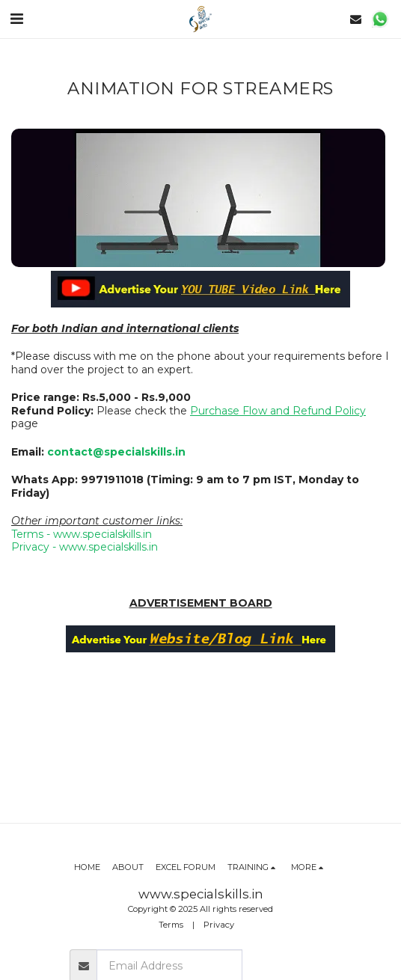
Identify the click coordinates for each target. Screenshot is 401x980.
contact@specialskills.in (116, 452)
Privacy (219, 925)
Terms (171, 925)
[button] (16, 19)
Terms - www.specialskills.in (82, 534)
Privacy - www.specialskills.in (85, 547)
